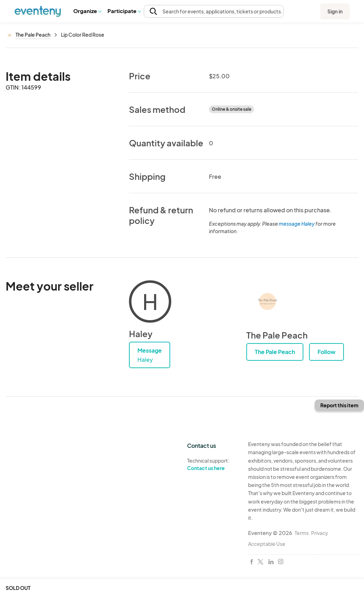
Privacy (320, 533)
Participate (124, 11)
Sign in (335, 11)
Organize (87, 11)
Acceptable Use (267, 544)
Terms (302, 533)
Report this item (339, 405)
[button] (87, 11)
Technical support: (212, 464)
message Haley (297, 224)
